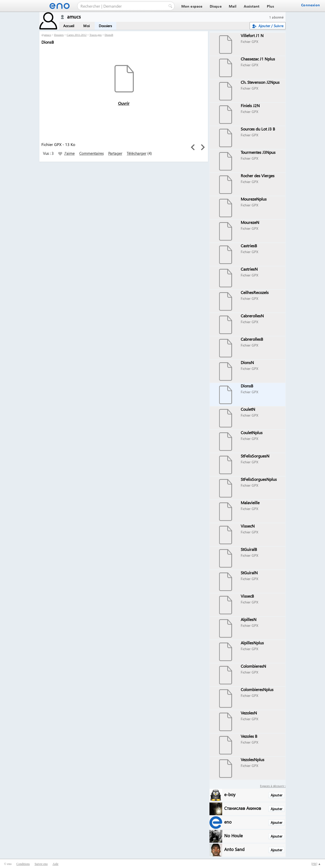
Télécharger (136, 153)
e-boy (230, 794)
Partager (115, 153)
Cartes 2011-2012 (77, 35)
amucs (47, 35)
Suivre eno (41, 864)
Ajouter (277, 795)
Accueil (69, 26)
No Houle (233, 835)
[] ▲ (316, 864)
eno (228, 822)
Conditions (23, 864)
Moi (86, 26)
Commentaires (91, 153)
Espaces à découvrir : (273, 786)
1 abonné (276, 17)
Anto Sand (234, 849)
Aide (55, 864)
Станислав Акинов (243, 808)
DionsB (109, 35)
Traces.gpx (95, 35)
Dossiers (105, 26)
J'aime (66, 153)
